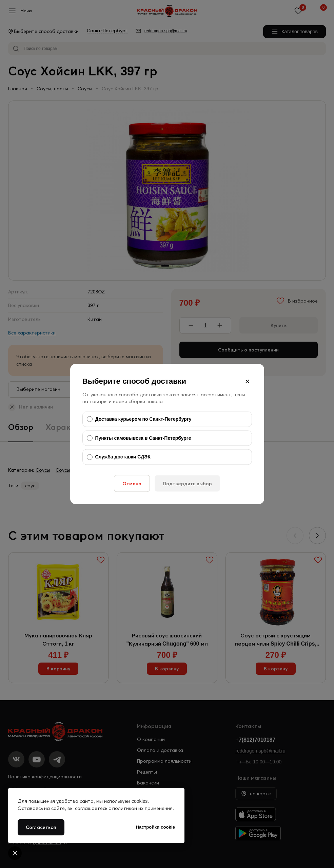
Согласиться (41, 827)
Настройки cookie (155, 827)
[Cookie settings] (15, 853)
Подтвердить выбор (187, 483)
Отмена (132, 483)
